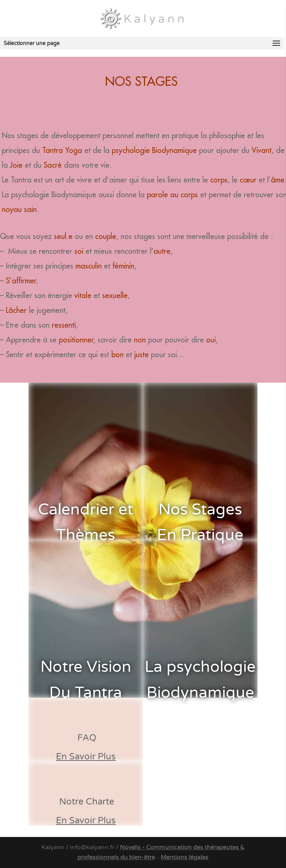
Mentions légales (184, 857)
